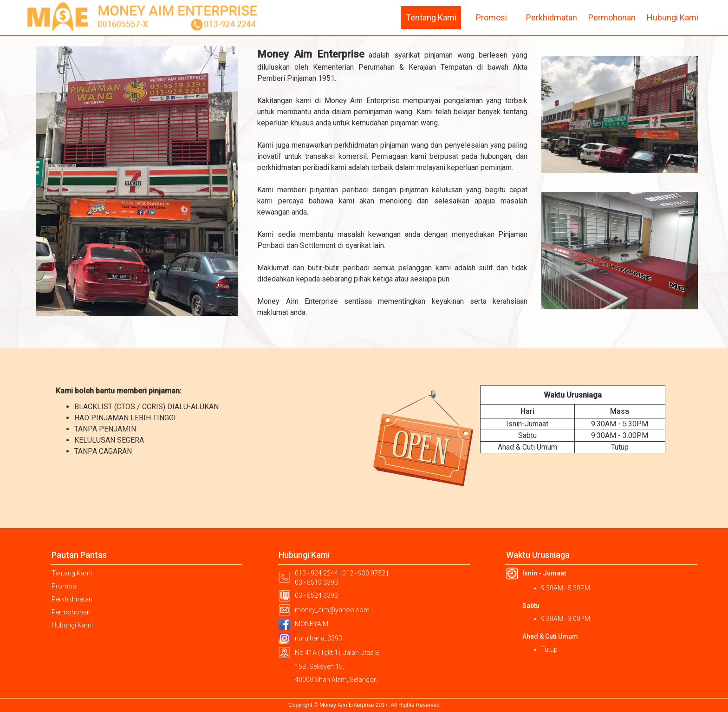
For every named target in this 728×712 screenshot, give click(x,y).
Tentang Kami (431, 17)
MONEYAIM (312, 624)
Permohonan (612, 17)
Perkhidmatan (552, 17)
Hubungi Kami (673, 17)
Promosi (491, 17)
